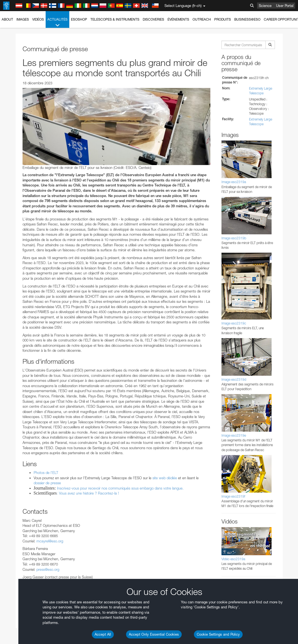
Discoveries (153, 19)
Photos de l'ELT (46, 473)
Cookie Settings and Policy (218, 634)
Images (23, 19)
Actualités (57, 23)
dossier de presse (47, 483)
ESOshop (79, 19)
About (7, 19)
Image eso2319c (234, 323)
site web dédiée (165, 478)
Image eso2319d (234, 379)
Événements (178, 19)
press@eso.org (48, 569)
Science (265, 6)
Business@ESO (247, 19)
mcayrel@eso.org (50, 541)
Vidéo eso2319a (233, 559)
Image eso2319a (234, 182)
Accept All (103, 634)
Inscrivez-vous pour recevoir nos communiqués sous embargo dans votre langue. (120, 488)
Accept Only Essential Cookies (154, 634)
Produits (223, 19)
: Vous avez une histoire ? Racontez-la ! (88, 493)
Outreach (202, 19)
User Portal (285, 6)
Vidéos (38, 19)
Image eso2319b (234, 238)
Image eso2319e (234, 435)
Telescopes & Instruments (115, 19)
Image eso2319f (233, 496)
